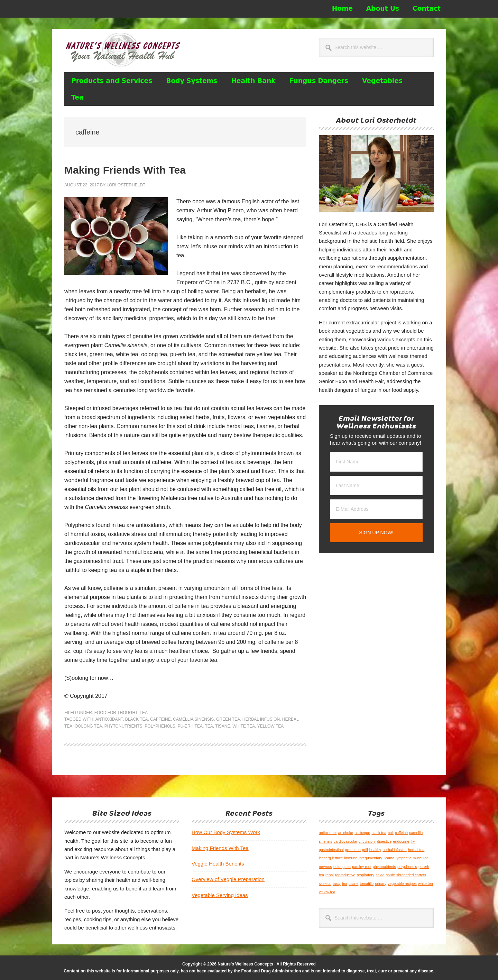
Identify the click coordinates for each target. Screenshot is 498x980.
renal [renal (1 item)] (330, 875)
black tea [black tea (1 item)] (379, 833)
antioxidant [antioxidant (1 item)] (328, 833)
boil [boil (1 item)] (391, 833)
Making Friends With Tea (125, 170)
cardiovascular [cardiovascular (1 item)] (346, 841)
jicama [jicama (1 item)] (389, 858)
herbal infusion (261, 719)
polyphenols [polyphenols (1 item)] (407, 867)
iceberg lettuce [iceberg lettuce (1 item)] (331, 858)
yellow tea (270, 726)
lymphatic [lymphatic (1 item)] (403, 858)
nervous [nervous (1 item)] (325, 867)
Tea (144, 713)
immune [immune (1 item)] (351, 858)
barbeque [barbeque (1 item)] (362, 833)
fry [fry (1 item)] (413, 841)
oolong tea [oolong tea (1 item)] (342, 867)
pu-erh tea (190, 726)
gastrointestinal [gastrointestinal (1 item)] (331, 850)
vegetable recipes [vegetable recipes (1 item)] (402, 884)
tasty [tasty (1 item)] (337, 884)
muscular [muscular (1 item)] (420, 858)
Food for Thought (116, 713)
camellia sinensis (193, 719)
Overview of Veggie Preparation (228, 879)
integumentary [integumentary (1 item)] (371, 858)
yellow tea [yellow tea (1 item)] (327, 892)
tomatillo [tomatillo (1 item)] (367, 884)
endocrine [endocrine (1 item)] (401, 841)
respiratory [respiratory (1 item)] (366, 875)
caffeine (160, 719)
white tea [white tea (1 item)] (426, 884)
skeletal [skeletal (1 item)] (325, 884)
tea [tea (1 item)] (345, 884)
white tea (244, 726)
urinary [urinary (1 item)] (381, 884)
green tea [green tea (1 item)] (353, 850)
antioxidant (109, 719)
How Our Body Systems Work (226, 832)
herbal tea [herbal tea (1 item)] (416, 850)
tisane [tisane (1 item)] (353, 884)
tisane (223, 726)
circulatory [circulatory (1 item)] (367, 841)
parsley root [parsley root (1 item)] (362, 867)
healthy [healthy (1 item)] (375, 850)
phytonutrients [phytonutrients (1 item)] (384, 867)
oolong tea (88, 726)
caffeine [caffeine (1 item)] (401, 833)
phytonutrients (123, 726)
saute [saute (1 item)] (390, 875)
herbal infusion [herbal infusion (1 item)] (394, 850)
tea (209, 726)
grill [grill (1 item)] (365, 850)
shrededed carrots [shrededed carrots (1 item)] (411, 875)
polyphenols (160, 726)
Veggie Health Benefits (218, 864)
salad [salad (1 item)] (380, 875)
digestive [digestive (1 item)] (384, 841)
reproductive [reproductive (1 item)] (345, 875)
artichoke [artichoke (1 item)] (346, 833)
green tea (228, 719)
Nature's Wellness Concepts (127, 49)
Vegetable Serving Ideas (220, 895)
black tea (137, 719)
